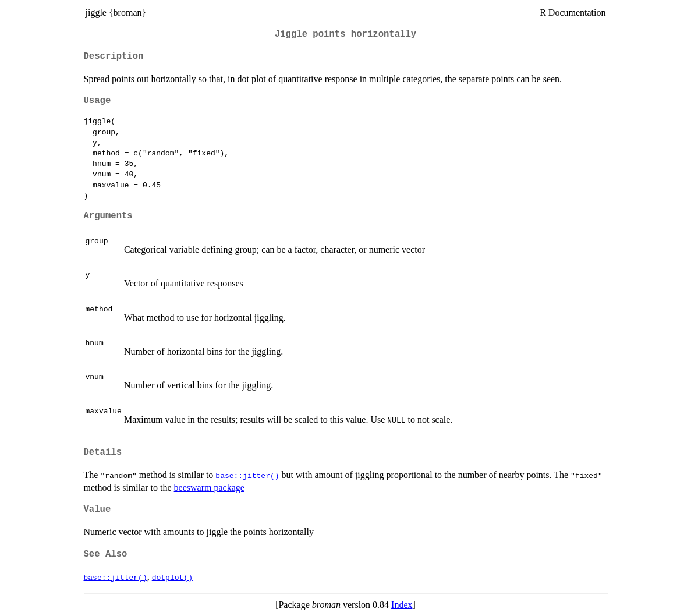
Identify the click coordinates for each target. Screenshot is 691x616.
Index (402, 605)
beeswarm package (209, 488)
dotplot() (172, 577)
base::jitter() (247, 475)
